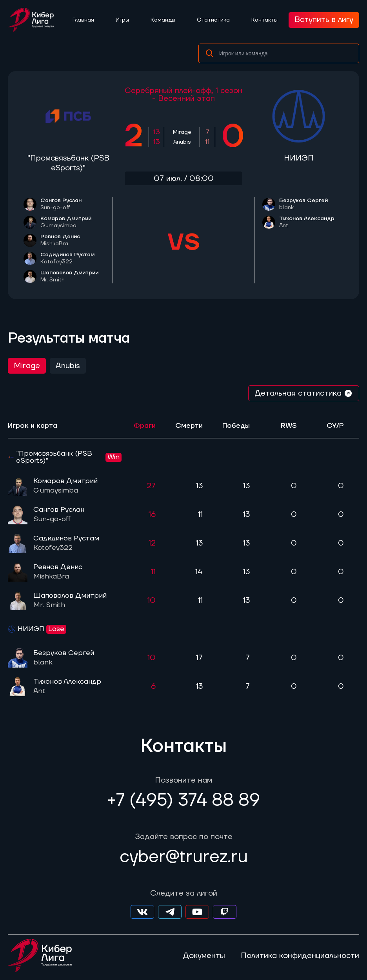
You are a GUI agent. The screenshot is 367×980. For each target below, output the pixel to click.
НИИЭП (299, 158)
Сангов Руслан (61, 204)
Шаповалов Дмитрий (69, 276)
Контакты (264, 20)
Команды (163, 20)
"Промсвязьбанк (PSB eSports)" (68, 163)
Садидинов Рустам (67, 258)
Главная (83, 20)
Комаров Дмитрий (66, 222)
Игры (122, 20)
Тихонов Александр (307, 222)
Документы (204, 956)
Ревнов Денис (60, 240)
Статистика (213, 20)
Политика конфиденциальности (300, 956)
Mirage (27, 366)
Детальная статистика (304, 393)
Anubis (68, 366)
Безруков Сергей (303, 204)
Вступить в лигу (324, 20)
